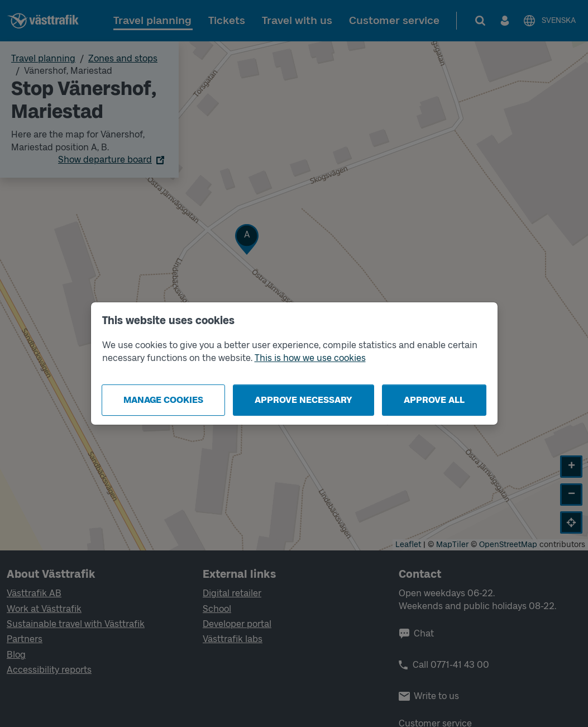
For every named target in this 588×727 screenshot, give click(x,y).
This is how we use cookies (310, 358)
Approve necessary (303, 400)
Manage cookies (163, 400)
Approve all (434, 400)
